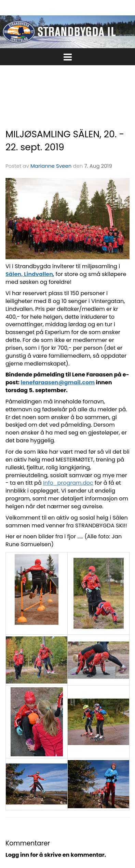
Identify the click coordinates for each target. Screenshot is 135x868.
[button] (67, 56)
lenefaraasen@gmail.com (58, 382)
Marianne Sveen (51, 166)
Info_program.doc (68, 483)
